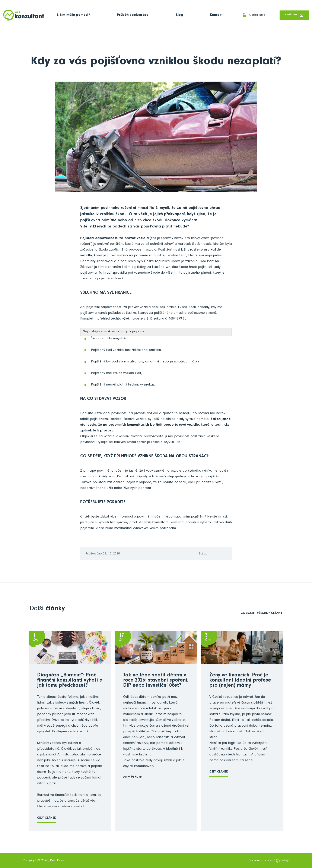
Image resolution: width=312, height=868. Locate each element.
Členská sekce (239, 15)
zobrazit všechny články (262, 614)
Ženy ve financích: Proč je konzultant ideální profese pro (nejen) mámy (240, 681)
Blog (166, 15)
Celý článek (46, 819)
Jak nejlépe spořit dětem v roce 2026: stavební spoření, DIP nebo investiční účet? (156, 681)
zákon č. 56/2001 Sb (167, 443)
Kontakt (196, 15)
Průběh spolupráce (126, 15)
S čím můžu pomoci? (73, 15)
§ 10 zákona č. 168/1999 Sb (168, 319)
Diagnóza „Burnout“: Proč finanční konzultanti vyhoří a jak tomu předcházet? (70, 681)
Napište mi (290, 15)
